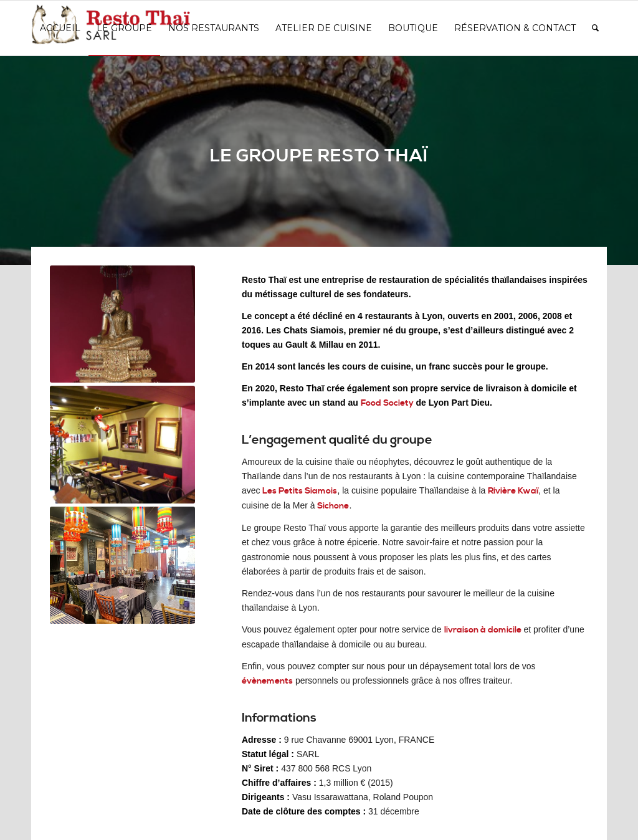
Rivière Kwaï (513, 491)
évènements (267, 681)
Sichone (333, 506)
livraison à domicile (483, 630)
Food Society (387, 403)
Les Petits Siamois (300, 491)
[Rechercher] (595, 28)
